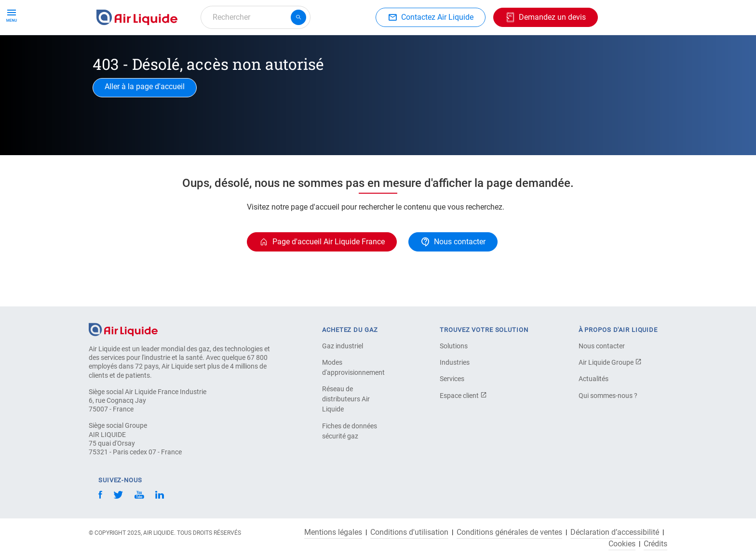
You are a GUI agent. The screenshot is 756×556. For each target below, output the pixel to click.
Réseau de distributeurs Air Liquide (346, 399)
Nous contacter (602, 346)
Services (452, 379)
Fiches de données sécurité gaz (350, 431)
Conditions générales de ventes (509, 532)
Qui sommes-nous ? (608, 396)
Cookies (622, 544)
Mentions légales (333, 532)
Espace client (463, 396)
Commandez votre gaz (139, 52)
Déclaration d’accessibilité (615, 532)
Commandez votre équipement (244, 52)
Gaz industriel (343, 346)
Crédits (655, 544)
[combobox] (256, 17)
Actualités (594, 379)
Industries (386, 52)
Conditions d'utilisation (409, 532)
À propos (434, 52)
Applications (333, 52)
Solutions (454, 346)
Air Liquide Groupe (610, 362)
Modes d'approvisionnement (353, 367)
